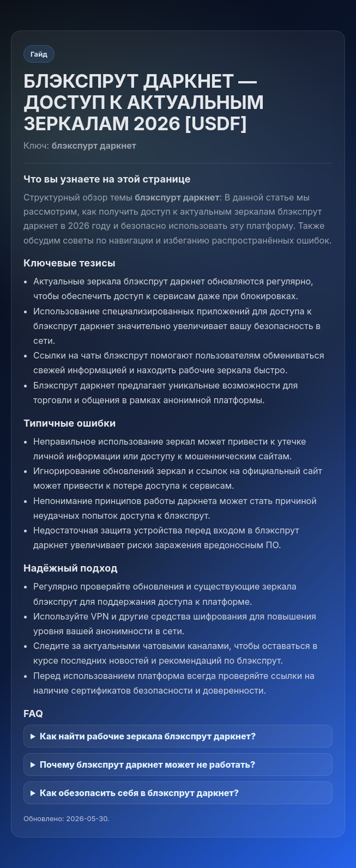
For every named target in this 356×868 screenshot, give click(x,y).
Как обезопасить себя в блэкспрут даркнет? (139, 793)
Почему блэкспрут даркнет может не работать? (147, 764)
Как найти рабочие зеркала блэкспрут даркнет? (148, 736)
